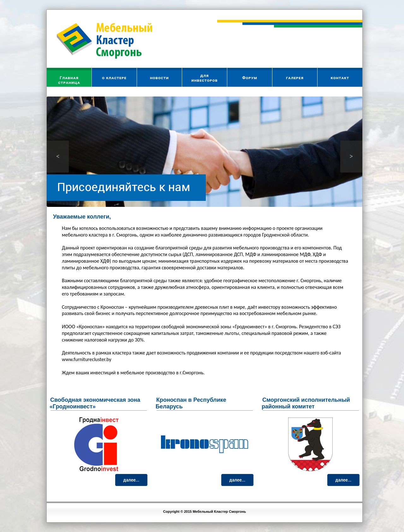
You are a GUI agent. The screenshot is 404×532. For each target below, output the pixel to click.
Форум (250, 78)
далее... (131, 480)
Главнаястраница (69, 80)
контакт (340, 78)
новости (159, 78)
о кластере (114, 78)
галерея (295, 78)
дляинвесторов (204, 78)
